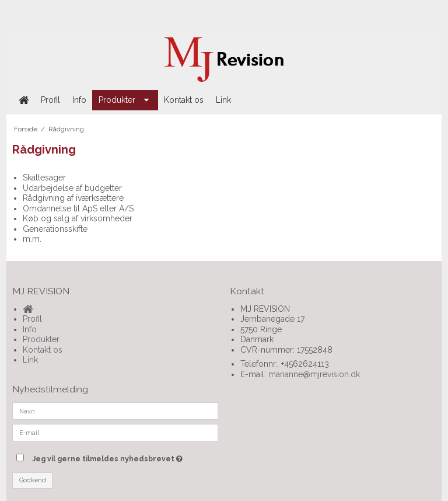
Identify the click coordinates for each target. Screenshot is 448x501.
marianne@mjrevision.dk (314, 374)
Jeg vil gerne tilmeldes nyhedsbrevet (125, 456)
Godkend (33, 480)
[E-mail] (115, 432)
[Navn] (115, 410)
